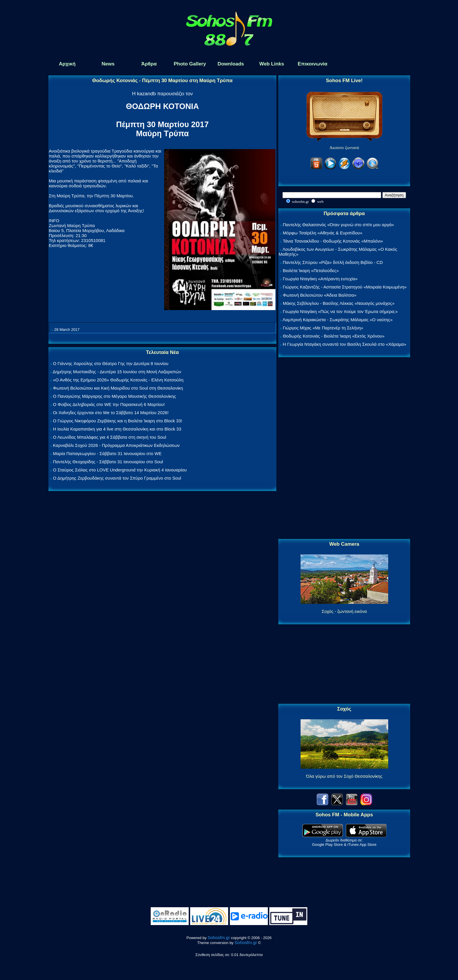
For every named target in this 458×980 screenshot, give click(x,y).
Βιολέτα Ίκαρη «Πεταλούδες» (311, 271)
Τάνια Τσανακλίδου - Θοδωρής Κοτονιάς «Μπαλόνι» (333, 241)
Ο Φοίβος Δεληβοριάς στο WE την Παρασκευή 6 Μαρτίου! (109, 404)
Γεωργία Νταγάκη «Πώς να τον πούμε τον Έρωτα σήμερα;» (340, 311)
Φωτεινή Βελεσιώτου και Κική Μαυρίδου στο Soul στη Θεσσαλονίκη (118, 388)
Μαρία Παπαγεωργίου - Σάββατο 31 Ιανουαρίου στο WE (107, 453)
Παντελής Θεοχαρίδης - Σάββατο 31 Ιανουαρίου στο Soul (108, 462)
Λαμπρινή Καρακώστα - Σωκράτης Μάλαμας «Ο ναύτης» (338, 320)
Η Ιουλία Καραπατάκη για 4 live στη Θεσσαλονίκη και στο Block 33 (117, 429)
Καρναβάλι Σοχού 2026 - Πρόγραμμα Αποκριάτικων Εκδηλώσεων (116, 445)
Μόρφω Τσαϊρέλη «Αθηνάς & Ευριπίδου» (322, 233)
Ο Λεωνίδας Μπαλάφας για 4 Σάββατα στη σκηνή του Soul (110, 437)
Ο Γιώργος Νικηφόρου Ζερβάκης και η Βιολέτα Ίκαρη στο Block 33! (118, 421)
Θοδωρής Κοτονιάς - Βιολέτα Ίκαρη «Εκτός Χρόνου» (334, 336)
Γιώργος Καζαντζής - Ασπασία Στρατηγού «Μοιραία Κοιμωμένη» (345, 287)
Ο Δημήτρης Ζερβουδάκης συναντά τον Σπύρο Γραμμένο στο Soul (117, 478)
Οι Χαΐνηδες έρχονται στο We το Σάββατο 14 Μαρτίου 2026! (111, 413)
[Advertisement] (344, 448)
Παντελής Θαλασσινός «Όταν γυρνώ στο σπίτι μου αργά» (338, 225)
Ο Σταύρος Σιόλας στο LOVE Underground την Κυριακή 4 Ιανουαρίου (120, 470)
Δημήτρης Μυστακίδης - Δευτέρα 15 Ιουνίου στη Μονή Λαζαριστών (117, 372)
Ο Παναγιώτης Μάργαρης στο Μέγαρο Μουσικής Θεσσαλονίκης (114, 396)
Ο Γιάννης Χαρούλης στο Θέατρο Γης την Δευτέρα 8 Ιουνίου (111, 363)
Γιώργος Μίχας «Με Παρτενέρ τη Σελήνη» (323, 328)
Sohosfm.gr (219, 937)
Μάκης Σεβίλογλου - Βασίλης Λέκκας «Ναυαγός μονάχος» (339, 303)
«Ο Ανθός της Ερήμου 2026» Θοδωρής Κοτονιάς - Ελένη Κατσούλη (118, 380)
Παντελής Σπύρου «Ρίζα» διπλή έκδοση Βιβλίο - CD (333, 262)
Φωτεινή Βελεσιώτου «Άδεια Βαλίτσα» (320, 295)
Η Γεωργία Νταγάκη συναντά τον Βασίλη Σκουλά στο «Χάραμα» (345, 344)
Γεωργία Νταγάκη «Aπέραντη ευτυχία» (320, 279)
